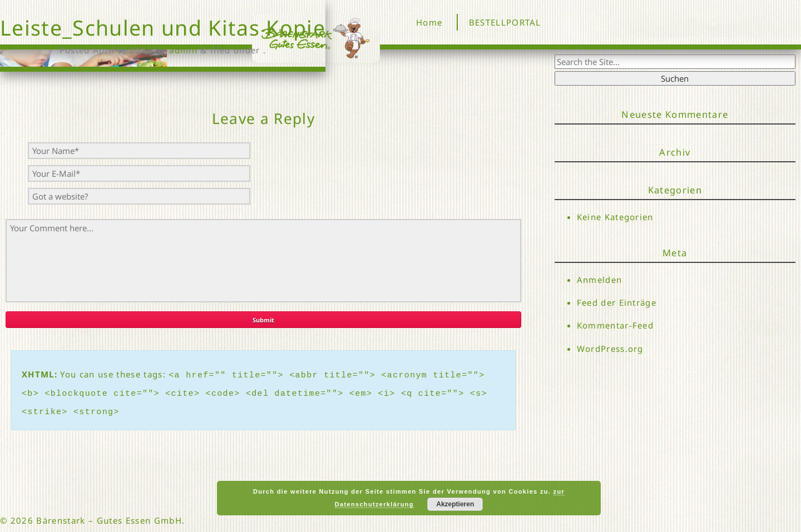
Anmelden (600, 280)
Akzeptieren (455, 504)
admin (183, 50)
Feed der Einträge (617, 302)
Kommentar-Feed (615, 326)
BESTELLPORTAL (505, 22)
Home (429, 22)
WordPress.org (610, 349)
